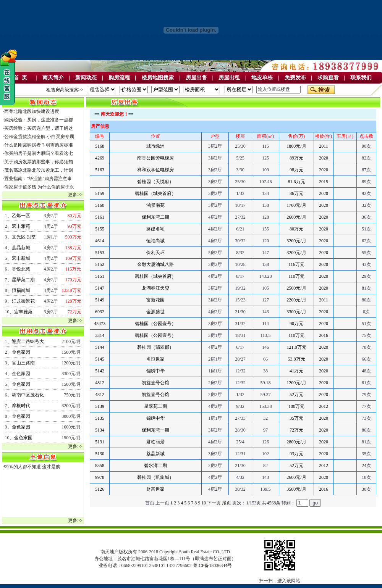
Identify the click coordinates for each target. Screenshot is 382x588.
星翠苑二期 (23, 280)
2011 (324, 146)
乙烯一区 (21, 216)
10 (204, 503)
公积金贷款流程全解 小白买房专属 (39, 137)
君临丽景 (155, 442)
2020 (324, 158)
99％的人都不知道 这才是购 (32, 467)
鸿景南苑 (155, 205)
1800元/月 (296, 146)
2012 (324, 406)
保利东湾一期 (155, 430)
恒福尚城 (21, 290)
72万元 (296, 430)
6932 (100, 312)
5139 (100, 406)
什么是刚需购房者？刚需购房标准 (39, 145)
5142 (100, 371)
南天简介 (53, 78)
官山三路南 (23, 363)
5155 (100, 229)
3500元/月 (296, 489)
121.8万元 (297, 347)
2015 (324, 182)
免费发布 (295, 78)
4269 (100, 158)
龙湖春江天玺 (155, 288)
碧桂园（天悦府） (155, 182)
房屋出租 (229, 78)
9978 (100, 477)
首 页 (20, 78)
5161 (100, 217)
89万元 (296, 158)
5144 (100, 347)
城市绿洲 (155, 146)
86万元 (296, 193)
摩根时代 (21, 406)
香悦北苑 (21, 269)
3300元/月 (296, 312)
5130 (100, 454)
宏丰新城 (21, 258)
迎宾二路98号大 (28, 342)
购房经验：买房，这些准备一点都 (39, 120)
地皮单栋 (262, 78)
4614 (100, 241)
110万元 (296, 276)
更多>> (75, 195)
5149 (100, 300)
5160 (100, 205)
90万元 (296, 324)
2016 (324, 335)
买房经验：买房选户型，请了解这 (39, 128)
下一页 (214, 503)
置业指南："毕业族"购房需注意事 (38, 179)
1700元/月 (296, 205)
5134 (100, 430)
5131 (100, 442)
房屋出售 (196, 78)
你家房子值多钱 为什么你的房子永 (39, 187)
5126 (100, 489)
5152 (100, 264)
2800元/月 (296, 442)
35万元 (296, 418)
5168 (100, 146)
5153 (100, 253)
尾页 (227, 503)
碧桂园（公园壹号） (155, 324)
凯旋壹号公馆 (155, 383)
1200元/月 (296, 383)
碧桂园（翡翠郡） (155, 347)
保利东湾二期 (155, 217)
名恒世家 (155, 359)
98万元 (296, 170)
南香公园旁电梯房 (155, 158)
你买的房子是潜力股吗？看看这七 (39, 153)
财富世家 (155, 489)
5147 (100, 288)
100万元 (296, 406)
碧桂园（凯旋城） (155, 477)
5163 (100, 170)
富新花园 (155, 300)
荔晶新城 (21, 248)
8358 (100, 466)
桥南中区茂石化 (28, 395)
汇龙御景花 (23, 301)
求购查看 (328, 78)
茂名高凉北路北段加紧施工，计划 (39, 170)
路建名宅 (155, 229)
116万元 (296, 264)
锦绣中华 (155, 371)
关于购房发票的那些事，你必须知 (39, 162)
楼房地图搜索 (158, 78)
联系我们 (361, 78)
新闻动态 (86, 78)
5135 (100, 418)
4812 (100, 383)
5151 (100, 276)
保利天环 (155, 253)
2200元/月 (296, 300)
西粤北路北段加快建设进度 (32, 111)
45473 (100, 324)
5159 (100, 193)
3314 (100, 335)
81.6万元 (297, 182)
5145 (100, 359)
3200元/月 (296, 241)
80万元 (296, 229)
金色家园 (21, 352)
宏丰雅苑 (21, 226)
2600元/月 (296, 217)
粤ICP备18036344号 (213, 565)
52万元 (296, 395)
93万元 (296, 454)
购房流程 (119, 78)
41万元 (296, 371)
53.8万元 (297, 359)
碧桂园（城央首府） (155, 193)
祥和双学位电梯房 (155, 170)
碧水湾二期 (155, 466)
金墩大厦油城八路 (155, 264)
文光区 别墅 (24, 237)
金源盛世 (155, 312)
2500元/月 (296, 288)
